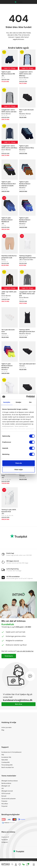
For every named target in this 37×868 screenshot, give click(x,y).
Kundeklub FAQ (6, 757)
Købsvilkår (5, 760)
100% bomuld (6, 793)
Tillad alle (18, 463)
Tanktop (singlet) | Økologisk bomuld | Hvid (27, 257)
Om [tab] (30, 402)
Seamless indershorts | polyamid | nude (9, 257)
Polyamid (4, 806)
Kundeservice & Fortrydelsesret (11, 752)
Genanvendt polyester (9, 799)
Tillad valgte (18, 470)
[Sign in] (16, 865)
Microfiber (5, 804)
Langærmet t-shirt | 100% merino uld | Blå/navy (26, 74)
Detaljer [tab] (19, 402)
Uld (3, 788)
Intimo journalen (7, 727)
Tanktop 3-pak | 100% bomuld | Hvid (9, 511)
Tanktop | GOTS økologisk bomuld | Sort (27, 331)
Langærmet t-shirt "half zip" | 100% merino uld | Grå (27, 294)
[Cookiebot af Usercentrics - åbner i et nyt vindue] (26, 397)
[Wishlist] (20, 865)
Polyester (4, 801)
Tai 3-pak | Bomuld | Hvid (8, 331)
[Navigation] (34, 865)
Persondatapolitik (7, 765)
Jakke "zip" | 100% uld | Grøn (9, 293)
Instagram (5, 842)
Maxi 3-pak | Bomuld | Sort (26, 111)
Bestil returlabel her (8, 767)
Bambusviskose (6, 783)
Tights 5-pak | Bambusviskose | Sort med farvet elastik (9, 184)
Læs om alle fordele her (25, 651)
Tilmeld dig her (9, 656)
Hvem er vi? (5, 837)
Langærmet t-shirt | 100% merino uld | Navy (9, 147)
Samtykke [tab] (7, 402)
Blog (3, 730)
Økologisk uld (6, 786)
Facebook (5, 840)
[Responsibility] (24, 865)
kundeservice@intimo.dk (18, 700)
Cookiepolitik (6, 762)
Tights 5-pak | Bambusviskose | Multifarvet (25, 184)
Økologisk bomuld (7, 791)
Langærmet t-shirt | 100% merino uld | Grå (9, 111)
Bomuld (4, 796)
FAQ (3, 755)
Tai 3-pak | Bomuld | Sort (27, 364)
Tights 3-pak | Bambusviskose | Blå (8, 73)
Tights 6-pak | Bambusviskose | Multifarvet (7, 220)
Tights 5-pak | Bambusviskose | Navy (27, 147)
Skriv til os (19, 704)
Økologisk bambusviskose (10, 781)
